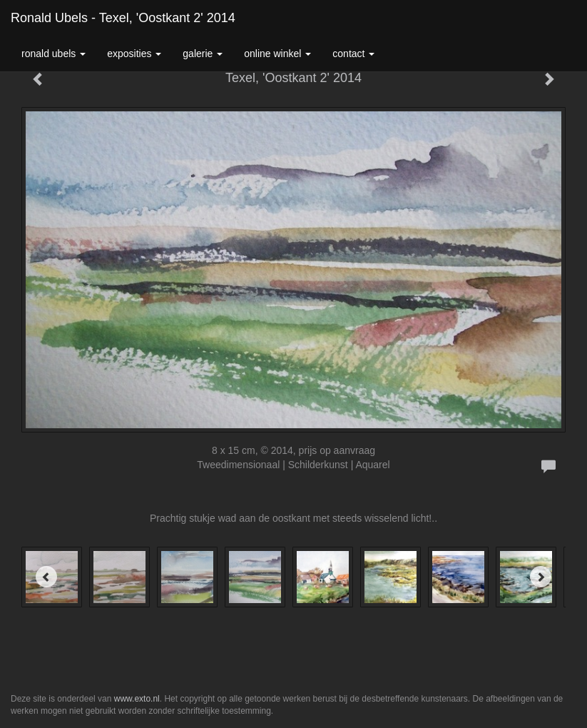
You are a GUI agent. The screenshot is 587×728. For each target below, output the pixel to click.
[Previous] (46, 577)
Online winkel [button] (277, 54)
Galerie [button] (203, 54)
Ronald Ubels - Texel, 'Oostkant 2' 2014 (123, 18)
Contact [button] (353, 54)
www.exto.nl (137, 699)
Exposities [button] (134, 54)
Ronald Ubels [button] (53, 54)
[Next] (541, 577)
